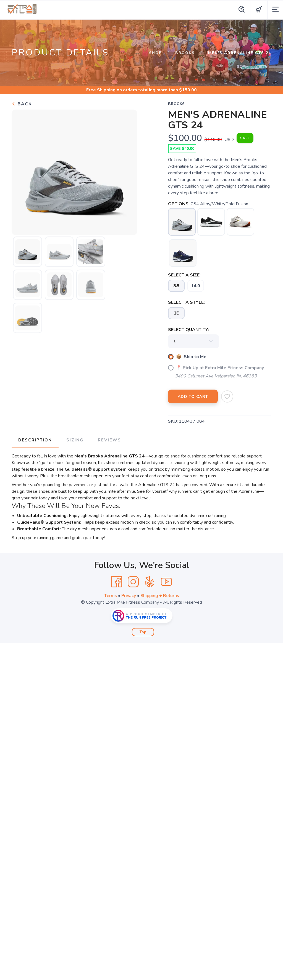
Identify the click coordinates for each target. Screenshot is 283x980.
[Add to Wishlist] (227, 396)
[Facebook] (117, 582)
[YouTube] (166, 582)
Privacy (129, 596)
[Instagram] (133, 582)
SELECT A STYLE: (186, 302)
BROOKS (185, 53)
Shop (155, 53)
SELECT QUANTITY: (188, 330)
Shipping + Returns (160, 596)
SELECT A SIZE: (184, 275)
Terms (111, 596)
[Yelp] (150, 582)
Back (22, 104)
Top (143, 632)
